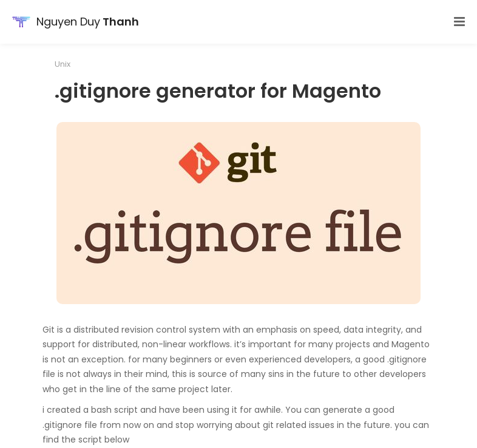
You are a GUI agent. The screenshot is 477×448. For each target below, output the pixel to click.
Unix (63, 64)
